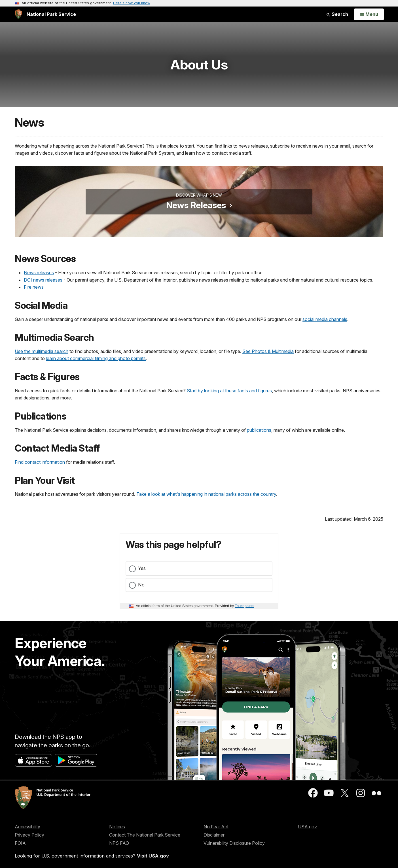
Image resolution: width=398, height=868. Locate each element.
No (141, 585)
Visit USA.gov (153, 856)
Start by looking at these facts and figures (229, 391)
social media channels (325, 319)
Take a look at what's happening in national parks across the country (206, 494)
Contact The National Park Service (145, 835)
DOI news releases (43, 280)
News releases (39, 273)
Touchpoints (245, 606)
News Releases (196, 205)
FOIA (20, 843)
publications (259, 430)
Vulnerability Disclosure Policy (234, 843)
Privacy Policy (29, 835)
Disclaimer (214, 835)
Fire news (34, 287)
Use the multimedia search (42, 351)
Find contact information (40, 462)
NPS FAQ (119, 843)
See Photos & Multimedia (268, 351)
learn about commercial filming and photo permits (96, 358)
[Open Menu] (369, 14)
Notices (117, 827)
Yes (142, 568)
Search (337, 14)
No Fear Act (216, 827)
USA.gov (307, 827)
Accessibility (27, 827)
